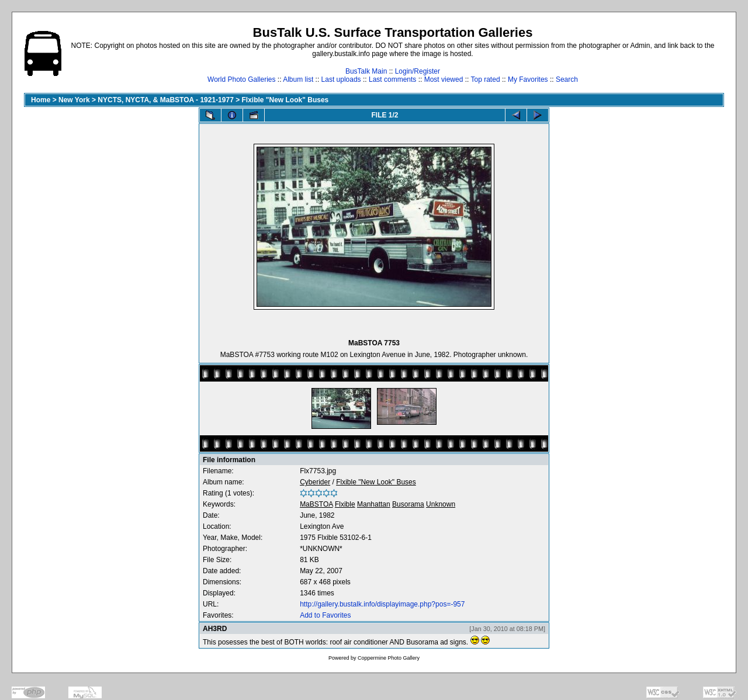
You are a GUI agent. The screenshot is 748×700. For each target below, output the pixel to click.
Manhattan (374, 504)
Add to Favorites (325, 615)
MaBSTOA (316, 504)
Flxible (345, 504)
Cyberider (315, 482)
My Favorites (528, 79)
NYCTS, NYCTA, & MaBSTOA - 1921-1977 (166, 100)
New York (74, 100)
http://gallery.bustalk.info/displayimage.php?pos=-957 (382, 604)
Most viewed (444, 79)
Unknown (441, 504)
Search (567, 79)
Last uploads (341, 79)
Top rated (486, 79)
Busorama (408, 504)
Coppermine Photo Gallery (389, 658)
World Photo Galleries (242, 79)
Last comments (392, 79)
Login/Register (418, 71)
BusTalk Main (366, 71)
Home (41, 100)
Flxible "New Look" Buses (285, 100)
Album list (298, 79)
